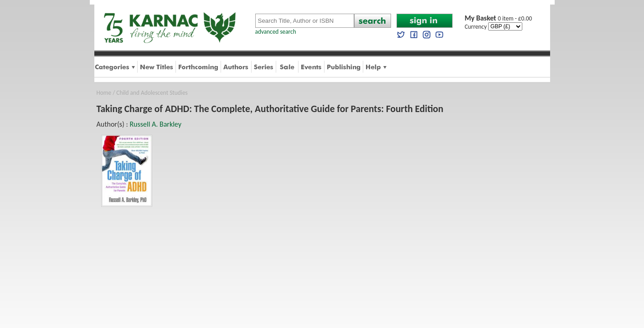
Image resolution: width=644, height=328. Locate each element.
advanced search (276, 32)
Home (104, 93)
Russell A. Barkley (155, 124)
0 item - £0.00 (499, 18)
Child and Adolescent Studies (152, 93)
